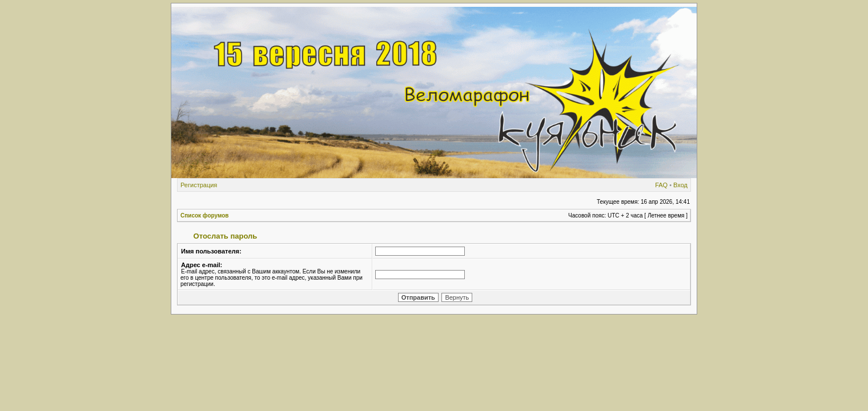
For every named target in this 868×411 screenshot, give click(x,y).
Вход (680, 185)
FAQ (661, 185)
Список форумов (205, 215)
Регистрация (199, 185)
